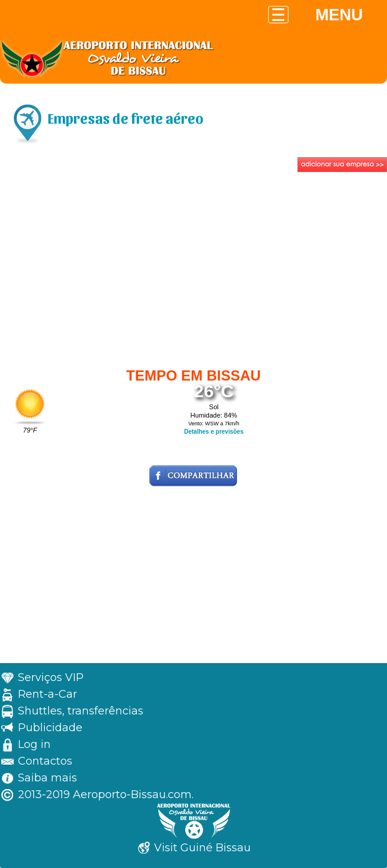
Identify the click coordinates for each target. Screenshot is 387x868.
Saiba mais (47, 778)
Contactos (45, 761)
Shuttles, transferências (81, 711)
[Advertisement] (193, 265)
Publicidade (50, 728)
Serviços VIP (51, 677)
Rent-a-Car (47, 694)
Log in (34, 744)
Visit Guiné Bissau (202, 848)
